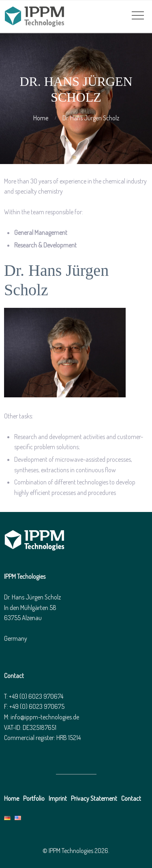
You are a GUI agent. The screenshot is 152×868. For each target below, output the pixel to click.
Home (41, 118)
